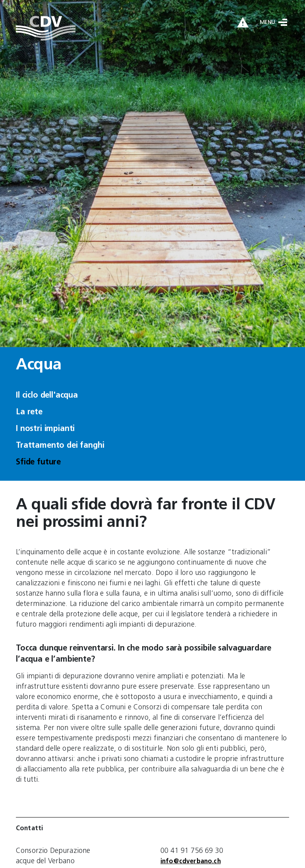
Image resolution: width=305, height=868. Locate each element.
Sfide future (38, 462)
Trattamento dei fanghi (60, 446)
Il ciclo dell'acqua (47, 396)
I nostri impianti (45, 429)
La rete (29, 412)
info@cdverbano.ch (191, 862)
